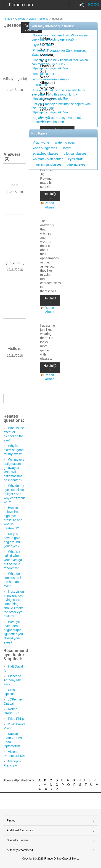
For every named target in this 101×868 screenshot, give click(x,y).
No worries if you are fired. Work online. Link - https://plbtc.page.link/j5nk (60, 37)
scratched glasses (45, 153)
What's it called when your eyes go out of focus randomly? (13, 560)
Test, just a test (43, 74)
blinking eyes (76, 164)
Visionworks (41, 142)
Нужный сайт (42, 45)
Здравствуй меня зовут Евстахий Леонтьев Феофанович (57, 120)
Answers (20, 19)
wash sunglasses (45, 148)
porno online (41, 85)
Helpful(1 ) (50, 196)
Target (67, 148)
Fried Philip (16, 719)
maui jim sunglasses (47, 164)
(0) (82, 5)
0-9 (64, 789)
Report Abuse (49, 205)
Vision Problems (38, 19)
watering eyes (65, 142)
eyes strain (76, 159)
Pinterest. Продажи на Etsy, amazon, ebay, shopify (59, 52)
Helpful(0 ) (50, 368)
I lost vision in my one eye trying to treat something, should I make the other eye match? (14, 604)
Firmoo (8, 19)
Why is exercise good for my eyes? (14, 450)
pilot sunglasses (75, 153)
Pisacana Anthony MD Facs (12, 680)
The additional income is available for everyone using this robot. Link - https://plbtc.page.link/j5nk (58, 94)
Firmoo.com (21, 5)
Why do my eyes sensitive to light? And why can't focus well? (15, 494)
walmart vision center (48, 159)
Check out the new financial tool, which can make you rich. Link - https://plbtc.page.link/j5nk (60, 64)
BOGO (94, 5)
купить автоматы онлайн (51, 79)
